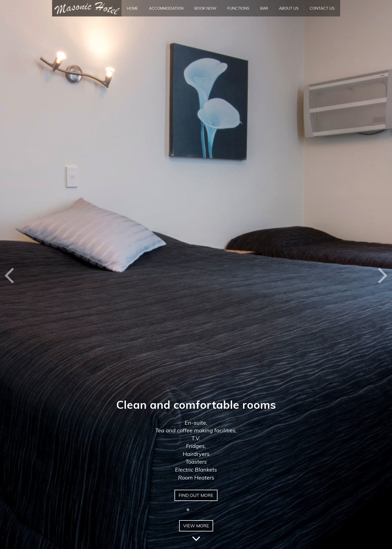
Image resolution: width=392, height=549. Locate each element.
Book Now (205, 8)
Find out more (196, 495)
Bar (264, 8)
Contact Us (322, 8)
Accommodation (166, 8)
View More (196, 527)
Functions (238, 8)
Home (132, 8)
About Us (289, 8)
